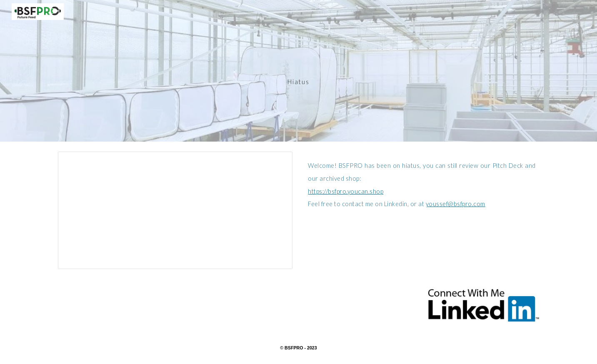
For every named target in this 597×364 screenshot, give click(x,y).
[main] (299, 71)
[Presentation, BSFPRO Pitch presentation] (175, 210)
